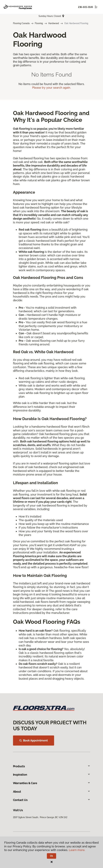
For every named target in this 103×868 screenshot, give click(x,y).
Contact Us (52, 800)
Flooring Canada (21, 23)
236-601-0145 (86, 7)
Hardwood (54, 23)
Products (52, 766)
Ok (51, 856)
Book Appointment (34, 740)
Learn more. (77, 850)
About (52, 792)
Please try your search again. (51, 88)
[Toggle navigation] (96, 7)
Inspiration (52, 775)
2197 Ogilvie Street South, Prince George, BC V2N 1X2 (40, 817)
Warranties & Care (52, 783)
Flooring (39, 23)
